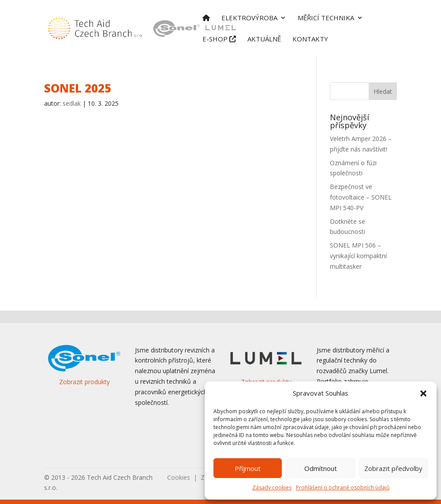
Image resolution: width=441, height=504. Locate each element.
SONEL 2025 (78, 88)
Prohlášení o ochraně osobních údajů (343, 487)
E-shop (219, 39)
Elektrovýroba (249, 18)
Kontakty (310, 39)
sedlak (72, 103)
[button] (423, 393)
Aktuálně (264, 39)
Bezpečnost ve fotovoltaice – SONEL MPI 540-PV (361, 197)
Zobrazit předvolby (393, 468)
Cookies (179, 477)
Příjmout (248, 468)
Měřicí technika (326, 18)
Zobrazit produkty (84, 382)
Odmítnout (321, 468)
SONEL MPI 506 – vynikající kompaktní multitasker (358, 256)
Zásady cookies (272, 487)
